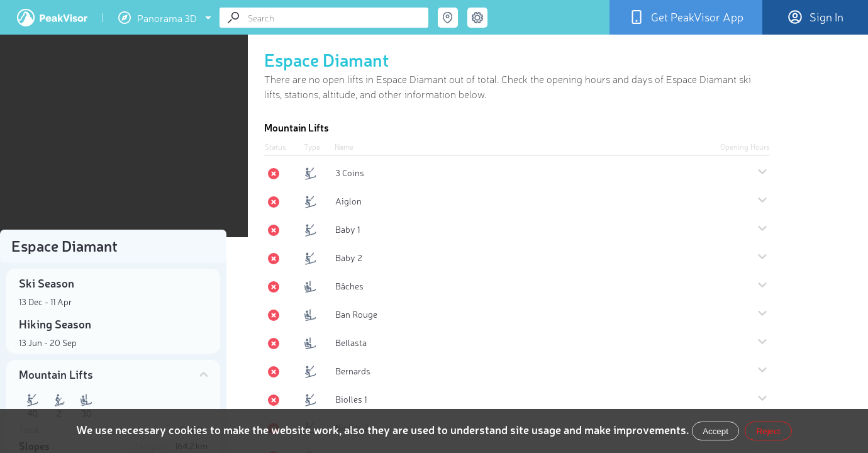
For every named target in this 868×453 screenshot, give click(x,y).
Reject (769, 431)
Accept (715, 431)
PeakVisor (52, 18)
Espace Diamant (327, 59)
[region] (113, 136)
